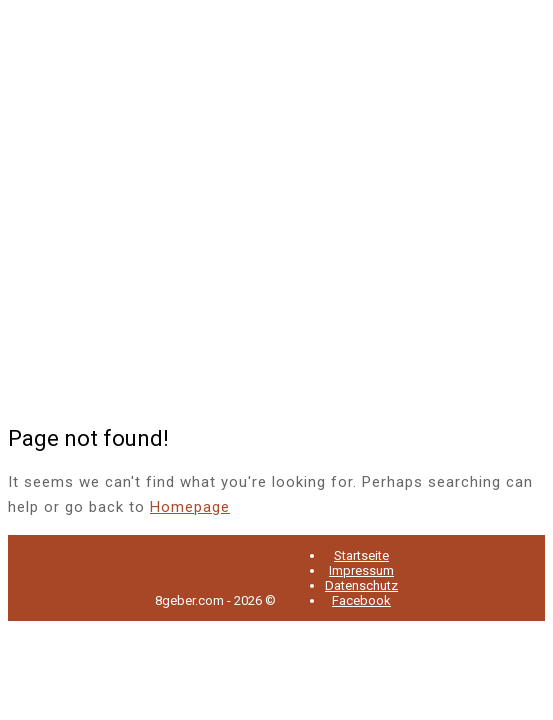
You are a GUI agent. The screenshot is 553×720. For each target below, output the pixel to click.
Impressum (361, 570)
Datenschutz (361, 585)
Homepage (190, 507)
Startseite (361, 555)
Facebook (361, 600)
